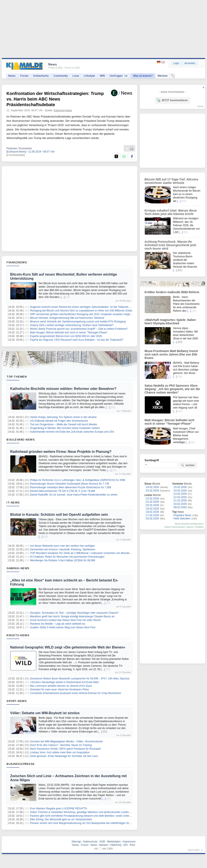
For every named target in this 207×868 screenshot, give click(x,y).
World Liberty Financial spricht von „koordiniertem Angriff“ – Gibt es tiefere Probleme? (79, 329)
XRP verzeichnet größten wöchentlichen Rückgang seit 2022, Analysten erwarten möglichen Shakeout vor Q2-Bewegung (99, 314)
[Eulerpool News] (16, 152)
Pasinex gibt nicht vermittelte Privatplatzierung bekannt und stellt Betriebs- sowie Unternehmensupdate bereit (92, 816)
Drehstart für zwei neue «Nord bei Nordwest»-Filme (59, 690)
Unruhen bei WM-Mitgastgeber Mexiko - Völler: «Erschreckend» (66, 741)
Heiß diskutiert (182, 519)
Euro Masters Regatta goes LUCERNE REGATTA (58, 809)
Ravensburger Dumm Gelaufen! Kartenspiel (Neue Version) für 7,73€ (69, 484)
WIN (102, 76)
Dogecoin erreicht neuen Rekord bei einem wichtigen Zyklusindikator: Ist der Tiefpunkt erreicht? (85, 307)
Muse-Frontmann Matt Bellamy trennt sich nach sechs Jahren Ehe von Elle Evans (171, 354)
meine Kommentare (175, 527)
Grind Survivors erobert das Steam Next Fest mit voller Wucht (65, 620)
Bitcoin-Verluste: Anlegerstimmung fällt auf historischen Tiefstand (67, 318)
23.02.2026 (153, 491)
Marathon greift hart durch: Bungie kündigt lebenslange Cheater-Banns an (72, 616)
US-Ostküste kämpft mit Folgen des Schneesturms (59, 421)
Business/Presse (21, 764)
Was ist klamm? (143, 76)
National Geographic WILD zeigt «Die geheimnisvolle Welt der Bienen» (68, 647)
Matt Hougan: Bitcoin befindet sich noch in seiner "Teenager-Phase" (69, 333)
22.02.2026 (153, 499)
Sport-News (17, 701)
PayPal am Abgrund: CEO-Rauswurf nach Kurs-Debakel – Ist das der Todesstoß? (77, 340)
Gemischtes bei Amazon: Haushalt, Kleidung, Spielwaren (63, 549)
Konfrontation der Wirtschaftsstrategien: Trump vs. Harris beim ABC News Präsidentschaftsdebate (55, 99)
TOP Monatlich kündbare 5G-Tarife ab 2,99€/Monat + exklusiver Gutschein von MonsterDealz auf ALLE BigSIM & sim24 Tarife (102, 553)
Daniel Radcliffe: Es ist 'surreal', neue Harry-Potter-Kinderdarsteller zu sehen (74, 495)
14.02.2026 (180, 491)
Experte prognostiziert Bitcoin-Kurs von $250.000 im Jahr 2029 (66, 336)
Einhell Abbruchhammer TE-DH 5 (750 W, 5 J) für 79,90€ (63, 491)
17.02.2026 (153, 515)
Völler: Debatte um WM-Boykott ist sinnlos (45, 713)
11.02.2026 (180, 500)
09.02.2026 (180, 507)
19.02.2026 (153, 509)
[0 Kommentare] (16, 155)
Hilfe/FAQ (116, 845)
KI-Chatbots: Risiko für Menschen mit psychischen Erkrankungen (67, 557)
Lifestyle (89, 76)
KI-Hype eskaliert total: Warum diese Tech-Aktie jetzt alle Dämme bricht (171, 212)
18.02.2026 (153, 512)
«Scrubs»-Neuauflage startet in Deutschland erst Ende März (64, 682)
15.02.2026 (180, 487)
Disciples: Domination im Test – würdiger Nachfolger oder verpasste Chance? (74, 613)
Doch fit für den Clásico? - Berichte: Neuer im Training (61, 745)
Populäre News (183, 515)
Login (176, 63)
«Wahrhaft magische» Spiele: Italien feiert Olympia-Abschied (170, 322)
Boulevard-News (21, 439)
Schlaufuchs (41, 76)
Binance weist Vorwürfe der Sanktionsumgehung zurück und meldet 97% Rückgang (78, 322)
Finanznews (17, 262)
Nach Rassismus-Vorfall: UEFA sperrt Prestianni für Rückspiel (65, 749)
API (125, 845)
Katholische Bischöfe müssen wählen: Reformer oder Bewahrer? (63, 389)
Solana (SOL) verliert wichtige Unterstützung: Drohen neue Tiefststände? (72, 325)
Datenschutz (90, 842)
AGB (102, 842)
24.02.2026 (153, 487)
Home (75, 845)
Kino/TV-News (18, 635)
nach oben (194, 850)
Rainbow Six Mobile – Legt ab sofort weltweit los (58, 624)
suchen (188, 465)
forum (201, 106)
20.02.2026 (153, 505)
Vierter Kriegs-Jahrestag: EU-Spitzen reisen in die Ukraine (63, 417)
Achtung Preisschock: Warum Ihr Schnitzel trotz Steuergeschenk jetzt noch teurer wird (170, 245)
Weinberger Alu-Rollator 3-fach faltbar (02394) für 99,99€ (63, 560)
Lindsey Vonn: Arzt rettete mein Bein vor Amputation (60, 752)
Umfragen (119, 76)
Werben (163, 76)
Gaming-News (18, 568)
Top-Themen (17, 377)
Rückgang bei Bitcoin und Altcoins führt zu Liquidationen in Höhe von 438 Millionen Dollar (81, 311)
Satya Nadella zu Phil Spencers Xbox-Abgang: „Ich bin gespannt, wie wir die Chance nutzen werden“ (172, 389)
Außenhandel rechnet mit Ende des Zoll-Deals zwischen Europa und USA (72, 432)
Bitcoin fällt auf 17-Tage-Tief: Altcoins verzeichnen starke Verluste (171, 181)
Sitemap (76, 842)
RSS (133, 845)
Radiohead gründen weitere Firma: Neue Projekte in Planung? (61, 452)
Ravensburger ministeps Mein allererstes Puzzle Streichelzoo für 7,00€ (71, 487)
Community (61, 76)
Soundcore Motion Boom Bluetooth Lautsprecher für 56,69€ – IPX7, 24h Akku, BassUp (80, 679)
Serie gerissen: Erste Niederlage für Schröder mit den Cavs (64, 756)
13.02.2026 (180, 494)
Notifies (200, 527)
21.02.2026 (153, 502)
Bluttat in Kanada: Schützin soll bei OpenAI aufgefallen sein (59, 515)
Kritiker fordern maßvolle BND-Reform (172, 292)
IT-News (13, 502)
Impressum (129, 842)
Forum (24, 76)
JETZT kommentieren (172, 100)
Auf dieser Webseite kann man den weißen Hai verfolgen (63, 546)
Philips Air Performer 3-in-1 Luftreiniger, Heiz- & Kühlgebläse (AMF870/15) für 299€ (78, 480)
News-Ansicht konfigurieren (189, 524)
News (12, 76)
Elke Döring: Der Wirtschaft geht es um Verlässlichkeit (61, 819)
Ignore (190, 527)
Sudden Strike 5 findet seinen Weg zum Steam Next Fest (63, 627)
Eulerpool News (63, 110)
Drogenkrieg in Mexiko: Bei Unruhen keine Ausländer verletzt (65, 428)
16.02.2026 (153, 519)
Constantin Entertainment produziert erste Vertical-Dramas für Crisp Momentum (75, 693)
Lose (76, 76)
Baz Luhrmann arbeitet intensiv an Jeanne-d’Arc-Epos (61, 686)
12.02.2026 (180, 497)
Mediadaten (114, 842)
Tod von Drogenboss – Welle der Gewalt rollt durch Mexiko (64, 424)
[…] (63, 297)
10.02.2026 (180, 504)
